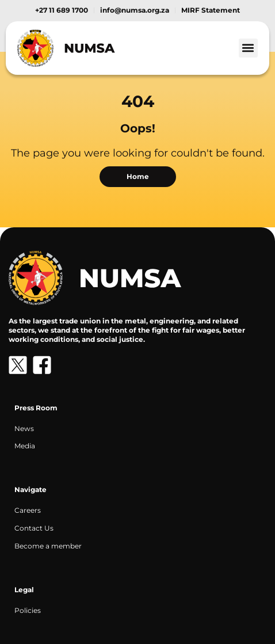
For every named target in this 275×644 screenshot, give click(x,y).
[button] (248, 48)
